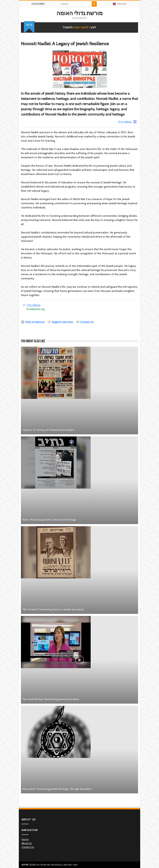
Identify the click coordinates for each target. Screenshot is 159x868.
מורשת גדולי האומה (80, 13)
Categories (38, 4)
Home (25, 839)
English (120, 4)
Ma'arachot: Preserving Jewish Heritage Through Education (57, 789)
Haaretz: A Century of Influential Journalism (48, 430)
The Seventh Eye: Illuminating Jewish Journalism (51, 699)
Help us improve (33, 322)
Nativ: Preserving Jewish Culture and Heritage (49, 520)
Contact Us (85, 322)
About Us (27, 843)
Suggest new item (60, 322)
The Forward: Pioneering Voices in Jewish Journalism (53, 609)
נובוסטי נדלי (127, 122)
